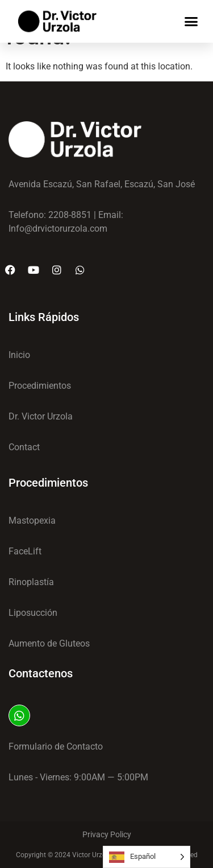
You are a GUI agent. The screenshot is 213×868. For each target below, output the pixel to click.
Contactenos (41, 673)
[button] (191, 22)
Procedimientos (48, 483)
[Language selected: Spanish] (147, 857)
